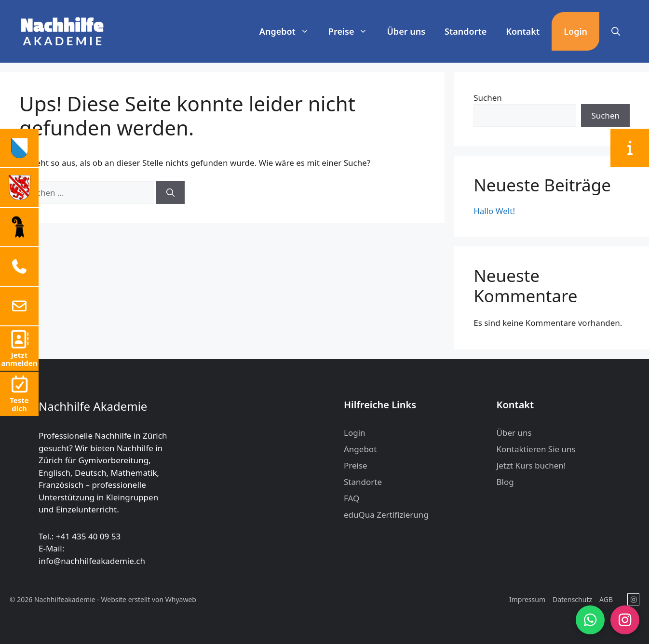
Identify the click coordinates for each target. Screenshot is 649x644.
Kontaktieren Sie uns (536, 449)
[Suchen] (170, 193)
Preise (353, 31)
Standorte (466, 31)
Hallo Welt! (494, 211)
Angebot (289, 31)
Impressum (527, 599)
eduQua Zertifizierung (386, 515)
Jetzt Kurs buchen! (531, 465)
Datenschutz (572, 599)
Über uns (406, 31)
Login (575, 31)
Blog (505, 482)
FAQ (352, 498)
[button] (616, 31)
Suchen (488, 98)
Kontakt (523, 31)
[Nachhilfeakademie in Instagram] (633, 599)
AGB (606, 599)
